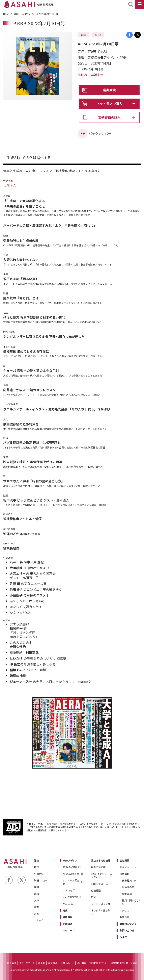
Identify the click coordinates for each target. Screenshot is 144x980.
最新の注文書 (98, 867)
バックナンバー (100, 133)
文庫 (36, 900)
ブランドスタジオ (101, 904)
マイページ (69, 930)
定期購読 (109, 90)
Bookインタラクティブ (99, 875)
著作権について (128, 924)
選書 (36, 914)
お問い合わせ (127, 930)
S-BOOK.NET (98, 884)
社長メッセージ (128, 867)
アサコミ (67, 890)
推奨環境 (53, 963)
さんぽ (66, 904)
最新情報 (67, 917)
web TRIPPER (70, 897)
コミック (39, 920)
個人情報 (11, 963)
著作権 (41, 963)
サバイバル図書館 (71, 882)
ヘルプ (123, 937)
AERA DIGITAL (70, 867)
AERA (25, 14)
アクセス (124, 910)
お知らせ (124, 917)
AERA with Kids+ (72, 874)
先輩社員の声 (129, 880)
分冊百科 (39, 874)
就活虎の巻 (128, 887)
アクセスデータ (27, 963)
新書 (36, 907)
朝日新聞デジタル (98, 963)
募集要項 (127, 894)
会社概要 (124, 860)
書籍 (36, 887)
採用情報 (124, 874)
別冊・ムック (41, 880)
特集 (65, 910)
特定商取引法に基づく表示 (124, 963)
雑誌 (16, 14)
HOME (7, 14)
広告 (93, 897)
